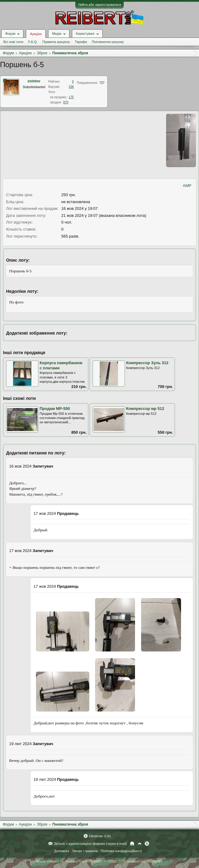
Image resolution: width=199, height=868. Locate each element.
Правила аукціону (56, 42)
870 (66, 102)
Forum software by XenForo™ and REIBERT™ (99, 861)
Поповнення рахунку (108, 42)
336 (71, 87)
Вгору (140, 844)
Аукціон (36, 34)
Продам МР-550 (55, 409)
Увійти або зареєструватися (100, 5)
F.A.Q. (33, 42)
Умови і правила (85, 851)
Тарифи (81, 42)
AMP (187, 186)
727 (102, 83)
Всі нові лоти (13, 42)
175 (71, 97)
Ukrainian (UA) (100, 836)
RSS (147, 844)
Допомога (61, 851)
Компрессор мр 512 (145, 409)
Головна (132, 844)
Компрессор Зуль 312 (147, 363)
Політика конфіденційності (121, 851)
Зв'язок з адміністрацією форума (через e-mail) (91, 844)
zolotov (34, 81)
